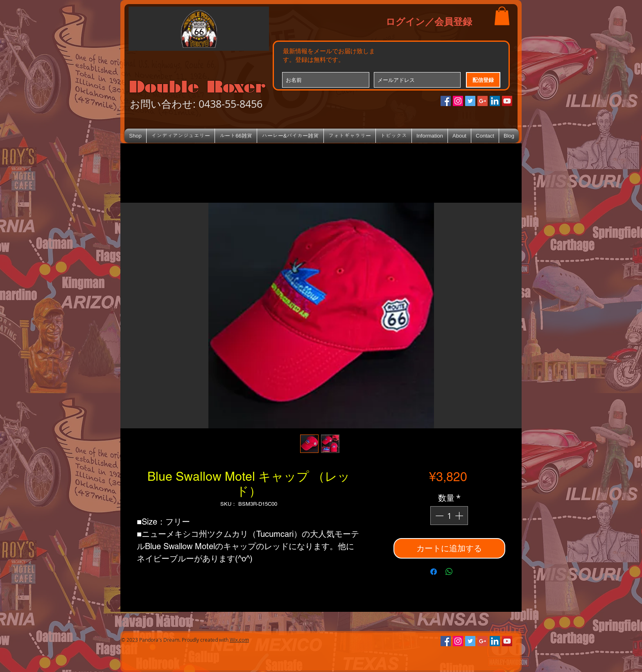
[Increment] (460, 516)
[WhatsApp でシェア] (449, 572)
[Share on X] (465, 572)
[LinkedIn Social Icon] (495, 101)
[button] (502, 16)
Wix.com (239, 640)
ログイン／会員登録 (429, 21)
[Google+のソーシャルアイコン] (483, 101)
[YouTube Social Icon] (507, 101)
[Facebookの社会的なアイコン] (446, 101)
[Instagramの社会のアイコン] (458, 101)
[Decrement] (439, 516)
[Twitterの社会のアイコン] (470, 101)
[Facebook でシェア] (434, 572)
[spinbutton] (449, 516)
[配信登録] (483, 80)
